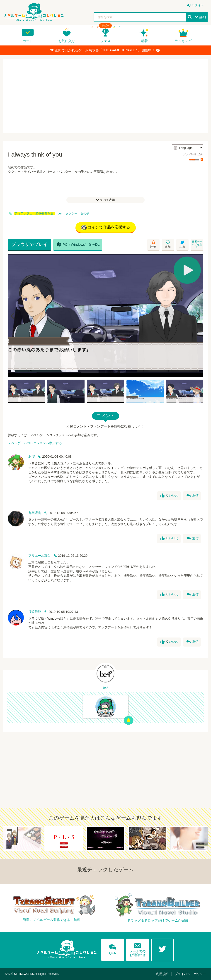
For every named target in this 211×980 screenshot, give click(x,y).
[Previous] (13, 316)
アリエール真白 (39, 556)
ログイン (198, 5)
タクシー (71, 214)
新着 (144, 41)
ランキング (183, 41)
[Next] (198, 316)
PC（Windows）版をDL (78, 244)
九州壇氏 (35, 513)
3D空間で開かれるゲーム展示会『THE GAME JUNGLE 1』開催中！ (105, 50)
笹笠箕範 (35, 612)
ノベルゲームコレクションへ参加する (35, 443)
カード (28, 41)
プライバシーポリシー (190, 974)
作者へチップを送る (197, 244)
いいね (169, 496)
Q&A (113, 949)
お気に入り (67, 41)
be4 (60, 214)
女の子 (85, 214)
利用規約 (162, 974)
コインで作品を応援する (106, 228)
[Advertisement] (105, 96)
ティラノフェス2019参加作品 (34, 214)
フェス (105, 41)
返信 (192, 496)
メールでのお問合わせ (138, 949)
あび (32, 457)
